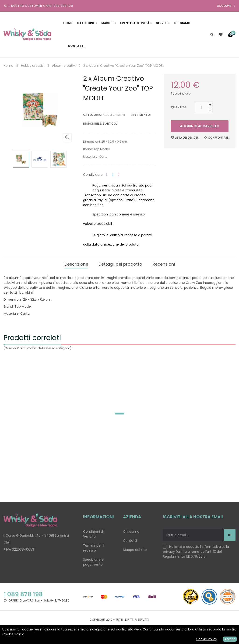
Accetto (230, 639)
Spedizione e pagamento (93, 561)
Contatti (130, 539)
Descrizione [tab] (76, 263)
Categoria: (92, 115)
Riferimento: (141, 115)
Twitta (113, 175)
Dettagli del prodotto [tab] (120, 263)
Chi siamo (131, 530)
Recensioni (164, 263)
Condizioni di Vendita (93, 533)
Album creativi (114, 115)
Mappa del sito (135, 549)
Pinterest (119, 175)
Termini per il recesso (94, 547)
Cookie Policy (207, 639)
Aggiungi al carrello (200, 126)
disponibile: (92, 124)
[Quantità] (201, 107)
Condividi (107, 175)
